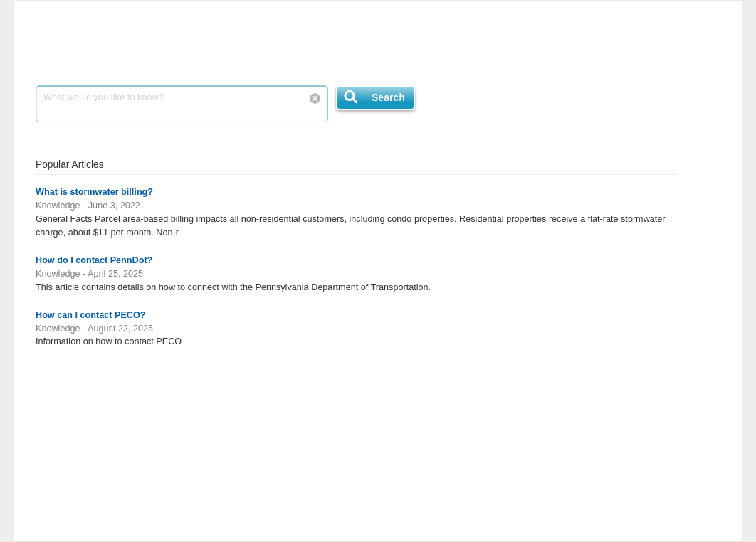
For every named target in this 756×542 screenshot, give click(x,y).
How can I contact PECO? (91, 315)
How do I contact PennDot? (94, 260)
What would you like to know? (182, 104)
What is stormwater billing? (94, 192)
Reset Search (315, 99)
